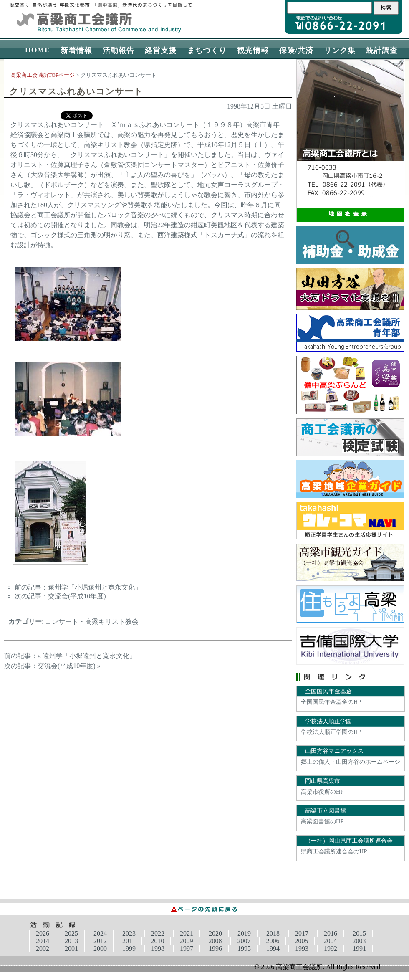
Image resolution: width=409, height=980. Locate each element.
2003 (359, 941)
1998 (158, 948)
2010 (157, 941)
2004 (330, 941)
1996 (215, 948)
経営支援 (161, 51)
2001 (71, 948)
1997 (187, 948)
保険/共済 (296, 51)
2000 (100, 948)
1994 (273, 948)
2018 (273, 933)
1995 (244, 948)
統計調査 (382, 51)
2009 (186, 941)
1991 (359, 948)
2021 (187, 933)
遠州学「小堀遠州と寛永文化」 (95, 587)
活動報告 (119, 51)
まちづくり (207, 51)
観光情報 (253, 51)
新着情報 (76, 51)
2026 (43, 933)
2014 (43, 941)
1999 (129, 948)
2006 (273, 941)
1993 (302, 948)
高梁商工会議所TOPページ (43, 75)
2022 (158, 933)
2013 (71, 941)
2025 (71, 933)
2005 (301, 941)
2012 (100, 941)
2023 (129, 933)
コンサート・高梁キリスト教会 (92, 622)
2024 (100, 933)
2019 (244, 933)
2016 (331, 933)
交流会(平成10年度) (77, 596)
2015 (359, 933)
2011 (129, 941)
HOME (38, 50)
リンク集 (340, 51)
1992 (331, 948)
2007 (244, 941)
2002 (43, 948)
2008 (215, 941)
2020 (215, 933)
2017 (302, 933)
